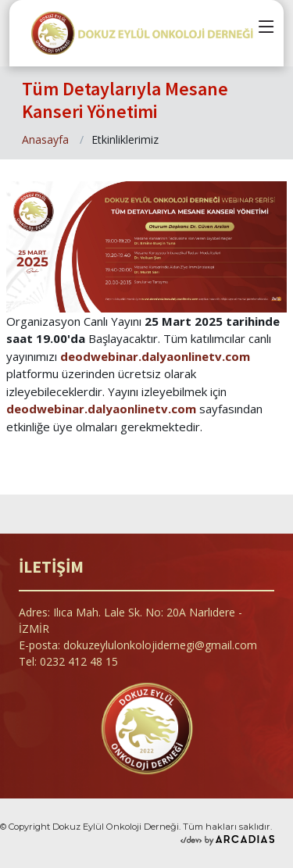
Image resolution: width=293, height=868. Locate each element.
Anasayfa (45, 139)
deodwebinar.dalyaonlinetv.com (155, 356)
